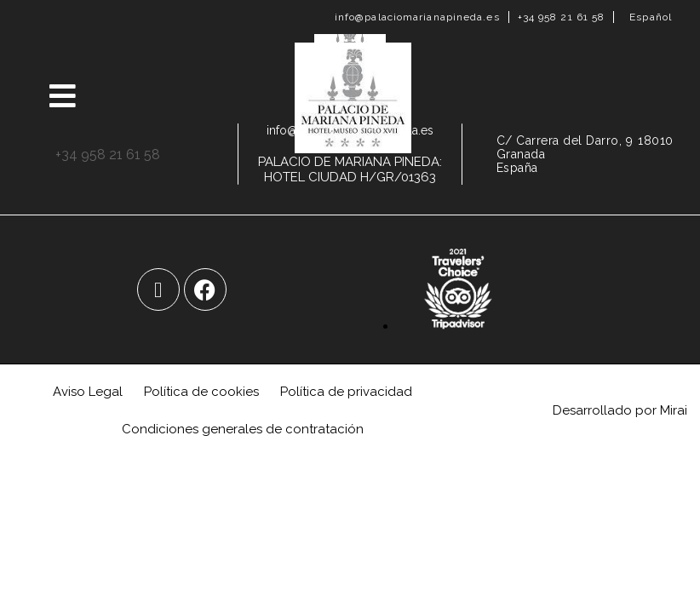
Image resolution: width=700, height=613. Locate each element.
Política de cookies (201, 392)
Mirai (674, 410)
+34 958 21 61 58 (562, 17)
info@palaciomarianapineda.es (417, 17)
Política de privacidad (346, 392)
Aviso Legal (88, 392)
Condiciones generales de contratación (243, 429)
